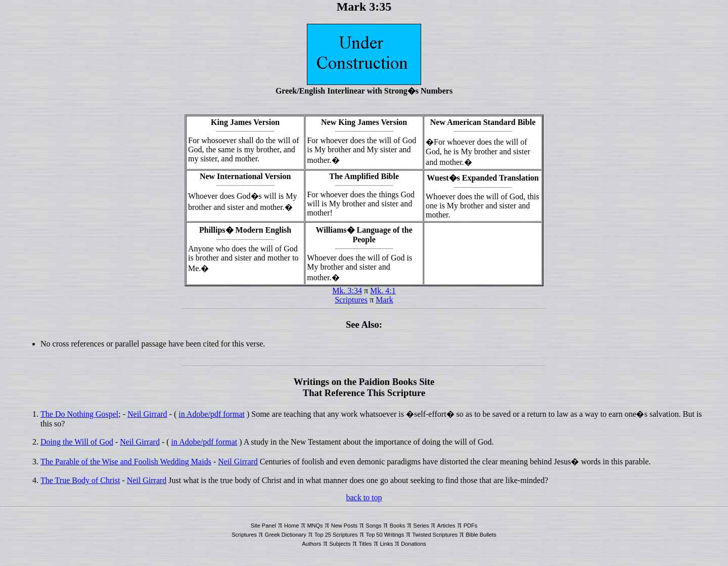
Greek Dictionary (286, 535)
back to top (364, 497)
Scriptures (351, 300)
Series (421, 526)
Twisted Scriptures (435, 535)
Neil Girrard (147, 414)
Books (398, 526)
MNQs (315, 526)
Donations (414, 544)
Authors (311, 544)
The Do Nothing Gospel (79, 414)
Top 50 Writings (385, 535)
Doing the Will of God (77, 442)
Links (386, 544)
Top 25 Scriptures (336, 535)
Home (291, 526)
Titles (366, 544)
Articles (446, 526)
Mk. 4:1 (383, 291)
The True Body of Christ (80, 480)
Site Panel (263, 526)
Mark (384, 300)
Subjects (340, 544)
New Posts (345, 526)
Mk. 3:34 (347, 291)
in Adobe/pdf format (212, 414)
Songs (373, 526)
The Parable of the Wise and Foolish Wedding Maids (126, 462)
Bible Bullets (481, 535)
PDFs (471, 526)
